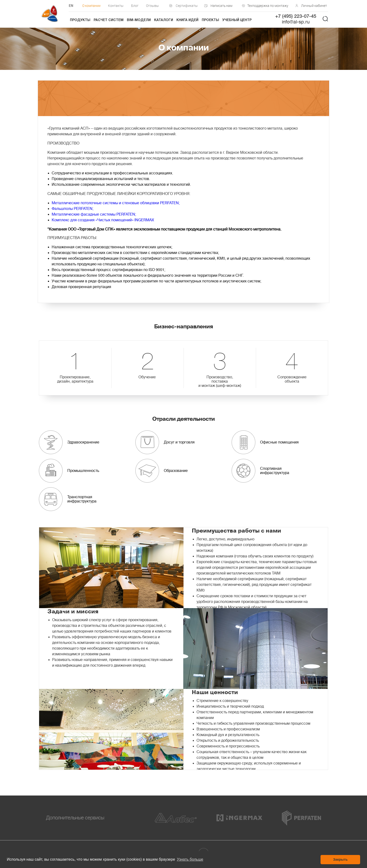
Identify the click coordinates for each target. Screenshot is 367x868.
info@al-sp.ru (296, 22)
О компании (91, 6)
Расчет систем (109, 20)
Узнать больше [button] (190, 859)
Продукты (80, 20)
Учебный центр (237, 20)
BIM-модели (139, 20)
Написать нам (221, 6)
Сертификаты (187, 6)
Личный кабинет (314, 6)
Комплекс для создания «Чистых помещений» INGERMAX (103, 220)
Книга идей (187, 20)
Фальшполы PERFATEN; (73, 209)
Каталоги (164, 20)
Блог (135, 6)
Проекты (210, 20)
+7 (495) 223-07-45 (296, 17)
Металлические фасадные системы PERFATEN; (94, 214)
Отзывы (152, 6)
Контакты (116, 6)
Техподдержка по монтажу (267, 6)
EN (71, 6)
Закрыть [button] (340, 859)
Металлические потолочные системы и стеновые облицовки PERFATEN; (116, 203)
